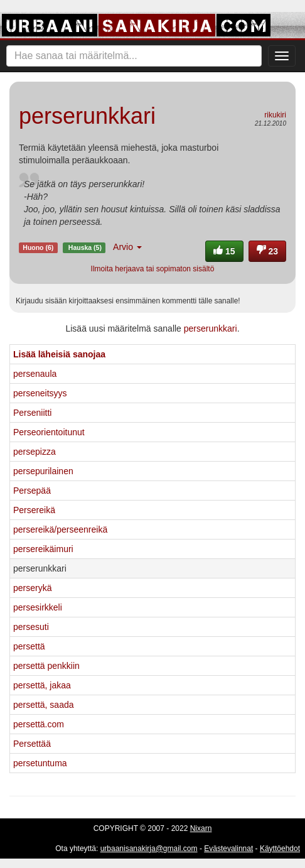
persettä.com (39, 724)
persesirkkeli (38, 607)
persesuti (31, 627)
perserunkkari (211, 328)
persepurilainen (43, 471)
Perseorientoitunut (49, 432)
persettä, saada (44, 705)
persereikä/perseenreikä (60, 529)
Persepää (32, 491)
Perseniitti (32, 413)
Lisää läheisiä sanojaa (59, 354)
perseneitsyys (40, 393)
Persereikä (34, 510)
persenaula (35, 374)
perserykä (32, 588)
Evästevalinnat (228, 849)
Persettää (32, 744)
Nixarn (201, 828)
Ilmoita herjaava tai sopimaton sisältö (153, 269)
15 (224, 251)
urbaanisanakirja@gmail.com (149, 849)
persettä (29, 646)
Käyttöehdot (280, 849)
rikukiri (275, 115)
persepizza (35, 452)
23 (267, 251)
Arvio (127, 247)
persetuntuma (40, 763)
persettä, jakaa (42, 685)
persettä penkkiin (46, 666)
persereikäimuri (43, 549)
